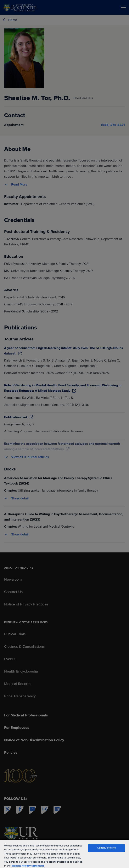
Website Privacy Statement (28, 866)
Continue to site (106, 848)
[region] (64, 854)
